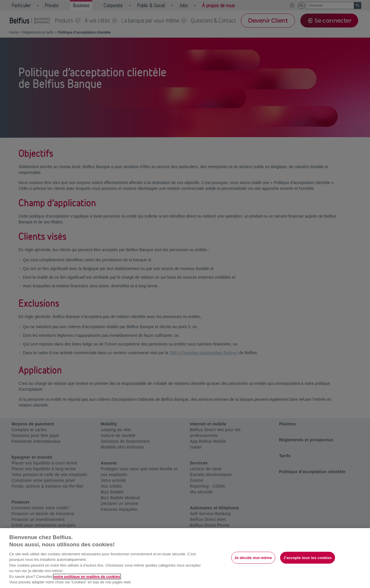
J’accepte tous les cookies (307, 557)
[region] (185, 558)
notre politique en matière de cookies (87, 577)
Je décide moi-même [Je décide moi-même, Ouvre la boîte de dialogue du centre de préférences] (253, 557)
